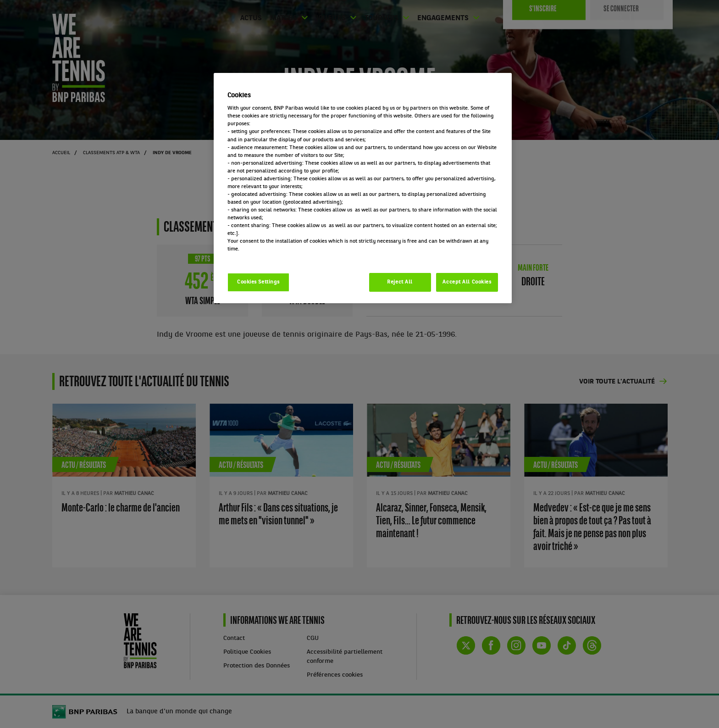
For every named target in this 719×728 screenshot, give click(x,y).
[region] (363, 188)
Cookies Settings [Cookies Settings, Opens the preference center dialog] (258, 282)
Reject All (400, 282)
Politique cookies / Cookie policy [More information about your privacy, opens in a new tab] (268, 257)
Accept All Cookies (467, 282)
